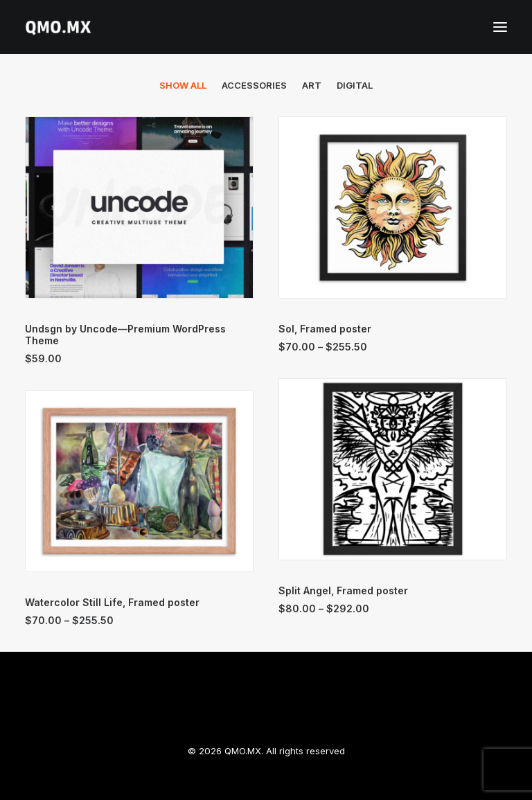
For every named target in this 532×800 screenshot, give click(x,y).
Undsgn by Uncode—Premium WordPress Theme (125, 335)
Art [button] (312, 85)
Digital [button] (355, 85)
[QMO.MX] (58, 27)
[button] (500, 27)
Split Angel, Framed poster (343, 590)
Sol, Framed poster (325, 329)
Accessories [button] (254, 85)
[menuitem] (183, 85)
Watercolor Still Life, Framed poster (112, 602)
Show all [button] (183, 85)
